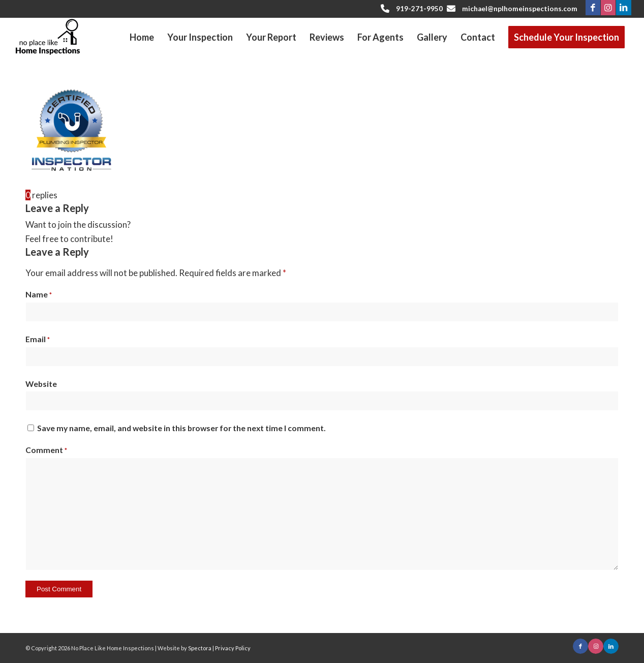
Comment (46, 450)
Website (41, 384)
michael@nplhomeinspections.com (520, 9)
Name (39, 294)
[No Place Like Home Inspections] (48, 37)
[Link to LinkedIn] (624, 8)
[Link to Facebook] (593, 8)
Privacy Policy (233, 648)
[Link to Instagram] (608, 8)
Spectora (200, 648)
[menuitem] (142, 37)
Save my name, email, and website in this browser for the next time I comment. (181, 428)
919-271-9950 (419, 9)
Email (38, 339)
